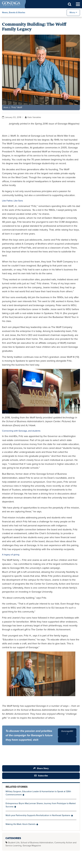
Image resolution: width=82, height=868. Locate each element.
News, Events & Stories (14, 12)
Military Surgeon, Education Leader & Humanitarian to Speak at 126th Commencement (38, 793)
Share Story (43, 768)
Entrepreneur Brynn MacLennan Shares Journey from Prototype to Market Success (41, 805)
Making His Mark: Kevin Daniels (21, 824)
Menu (72, 12)
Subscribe (43, 776)
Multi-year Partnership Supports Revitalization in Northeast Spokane (38, 815)
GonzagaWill (67, 733)
